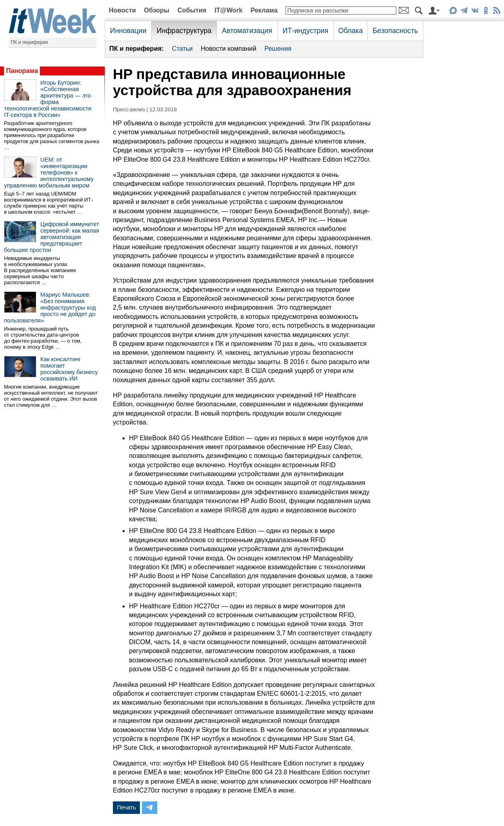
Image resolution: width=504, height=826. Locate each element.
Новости (122, 10)
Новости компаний (229, 49)
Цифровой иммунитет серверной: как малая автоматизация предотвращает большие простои (52, 237)
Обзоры (157, 10)
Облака (351, 31)
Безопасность (395, 31)
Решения (278, 49)
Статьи (182, 49)
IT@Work (229, 10)
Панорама (22, 71)
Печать (126, 807)
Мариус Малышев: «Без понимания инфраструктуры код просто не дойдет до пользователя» (50, 308)
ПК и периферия (29, 42)
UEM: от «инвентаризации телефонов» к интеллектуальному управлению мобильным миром (49, 173)
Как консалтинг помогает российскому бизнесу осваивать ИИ (69, 369)
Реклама (264, 10)
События (192, 10)
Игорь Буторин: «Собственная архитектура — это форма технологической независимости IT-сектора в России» (48, 99)
